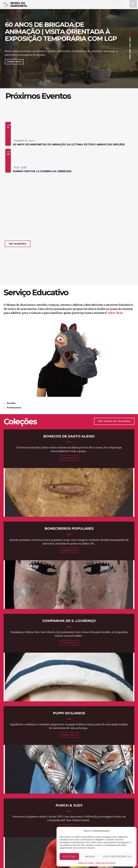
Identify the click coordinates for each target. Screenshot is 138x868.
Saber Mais (14, 62)
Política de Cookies (86, 863)
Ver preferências (117, 857)
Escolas (11, 403)
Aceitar (69, 857)
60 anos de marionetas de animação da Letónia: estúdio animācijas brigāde (69, 145)
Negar (90, 857)
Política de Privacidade (105, 863)
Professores (14, 408)
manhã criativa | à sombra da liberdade (42, 171)
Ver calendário (18, 244)
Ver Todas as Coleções (114, 421)
